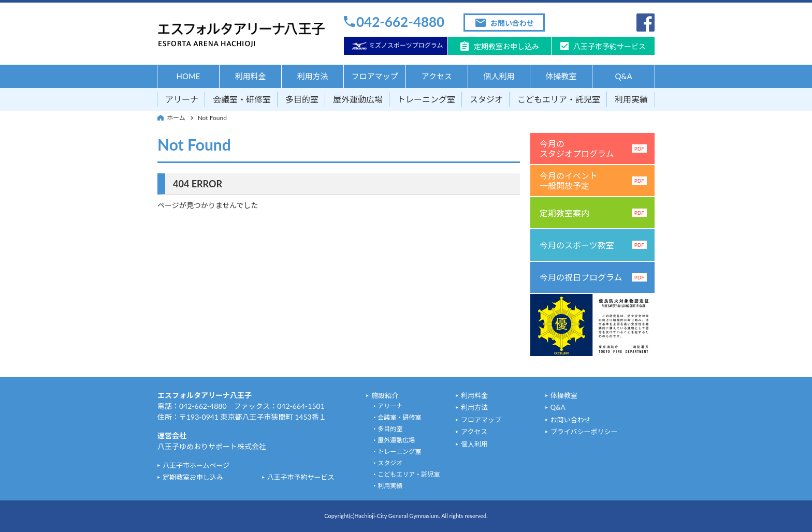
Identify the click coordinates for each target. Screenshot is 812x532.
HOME (188, 76)
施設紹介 (385, 395)
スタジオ (486, 99)
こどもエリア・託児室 (559, 99)
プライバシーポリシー (584, 432)
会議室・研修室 (242, 99)
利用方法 (312, 76)
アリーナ (182, 99)
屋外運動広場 (358, 99)
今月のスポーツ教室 (593, 245)
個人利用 (499, 76)
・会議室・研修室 (396, 417)
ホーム (176, 118)
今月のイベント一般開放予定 (593, 181)
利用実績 (631, 99)
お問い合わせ (512, 23)
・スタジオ (387, 463)
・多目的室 (387, 429)
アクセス (437, 76)
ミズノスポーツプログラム (406, 45)
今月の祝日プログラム (593, 277)
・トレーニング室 (396, 452)
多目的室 (302, 99)
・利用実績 (387, 486)
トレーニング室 (426, 99)
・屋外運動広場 (393, 440)
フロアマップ (374, 76)
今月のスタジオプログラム (593, 149)
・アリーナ (387, 406)
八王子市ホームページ (196, 465)
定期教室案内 (593, 213)
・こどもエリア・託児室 (405, 474)
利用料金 (250, 76)
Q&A (623, 76)
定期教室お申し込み (506, 46)
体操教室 (561, 76)
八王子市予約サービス (610, 46)
